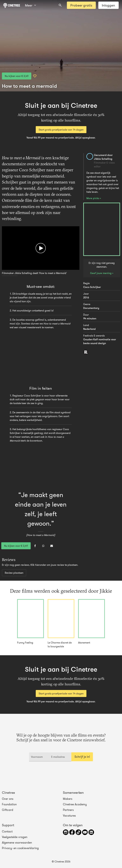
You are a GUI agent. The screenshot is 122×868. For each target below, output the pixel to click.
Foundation (9, 804)
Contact (7, 832)
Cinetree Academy (75, 804)
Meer (30, 5)
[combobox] (60, 5)
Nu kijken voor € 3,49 (17, 76)
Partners (68, 810)
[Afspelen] (41, 248)
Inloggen (108, 5)
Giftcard (8, 810)
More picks (93, 198)
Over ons (8, 799)
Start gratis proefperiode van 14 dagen (61, 130)
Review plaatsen (14, 573)
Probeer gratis (81, 5)
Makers (68, 799)
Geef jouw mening (101, 273)
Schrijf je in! (82, 757)
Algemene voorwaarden (17, 843)
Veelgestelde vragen (15, 837)
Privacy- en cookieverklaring (20, 848)
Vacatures (69, 815)
